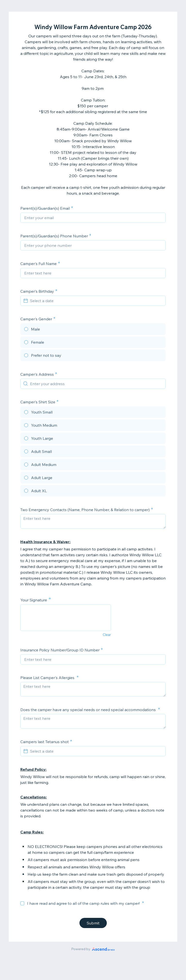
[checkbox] (22, 903)
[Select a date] (96, 301)
